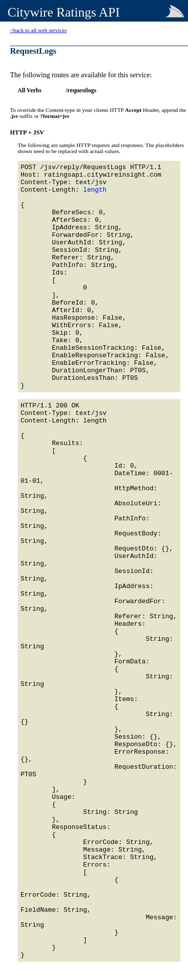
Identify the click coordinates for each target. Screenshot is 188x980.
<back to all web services (38, 30)
